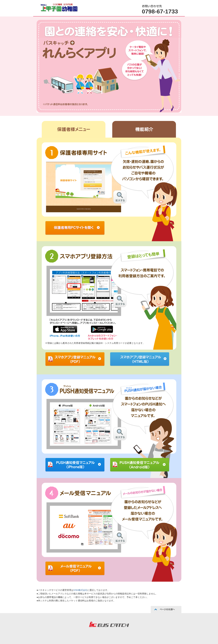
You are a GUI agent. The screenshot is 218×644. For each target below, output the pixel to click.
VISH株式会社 (80, 590)
